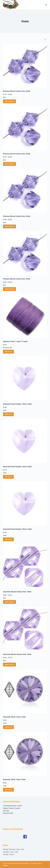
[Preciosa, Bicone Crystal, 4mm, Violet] (25, 128)
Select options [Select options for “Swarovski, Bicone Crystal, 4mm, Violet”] (9, 665)
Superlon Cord (8, 348)
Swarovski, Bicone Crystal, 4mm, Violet (17, 654)
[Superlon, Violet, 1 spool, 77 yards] (25, 316)
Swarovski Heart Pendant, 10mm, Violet (17, 404)
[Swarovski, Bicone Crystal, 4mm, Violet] (25, 629)
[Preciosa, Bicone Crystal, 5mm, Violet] (25, 191)
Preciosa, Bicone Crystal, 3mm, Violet (17, 91)
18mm (5, 536)
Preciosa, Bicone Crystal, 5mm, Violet (17, 216)
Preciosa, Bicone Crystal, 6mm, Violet (17, 279)
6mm (4, 285)
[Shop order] (45, 40)
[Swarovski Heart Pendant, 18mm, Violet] (25, 504)
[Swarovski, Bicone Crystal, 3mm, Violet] (25, 566)
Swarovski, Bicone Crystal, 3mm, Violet (17, 592)
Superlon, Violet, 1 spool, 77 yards (15, 341)
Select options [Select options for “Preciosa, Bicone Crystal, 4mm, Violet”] (9, 164)
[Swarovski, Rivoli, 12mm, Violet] (25, 691)
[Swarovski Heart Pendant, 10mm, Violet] (25, 378)
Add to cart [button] (8, 352)
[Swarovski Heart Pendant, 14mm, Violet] (25, 441)
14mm (5, 473)
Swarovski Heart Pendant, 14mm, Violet (17, 467)
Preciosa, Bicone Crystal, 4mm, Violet (17, 154)
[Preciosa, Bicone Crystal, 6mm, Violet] (25, 253)
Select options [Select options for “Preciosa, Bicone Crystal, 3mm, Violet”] (9, 101)
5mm (4, 223)
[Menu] (46, 5)
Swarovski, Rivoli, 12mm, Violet (14, 717)
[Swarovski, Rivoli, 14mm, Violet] (25, 754)
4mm (4, 160)
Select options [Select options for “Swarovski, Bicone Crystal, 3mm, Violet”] (9, 602)
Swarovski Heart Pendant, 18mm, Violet (17, 529)
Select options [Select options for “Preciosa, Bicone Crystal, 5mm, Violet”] (9, 226)
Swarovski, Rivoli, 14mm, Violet (14, 779)
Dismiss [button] (46, 864)
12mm (5, 723)
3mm (4, 97)
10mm (5, 410)
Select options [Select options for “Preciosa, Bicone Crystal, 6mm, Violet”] (9, 289)
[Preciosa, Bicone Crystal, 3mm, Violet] (25, 66)
